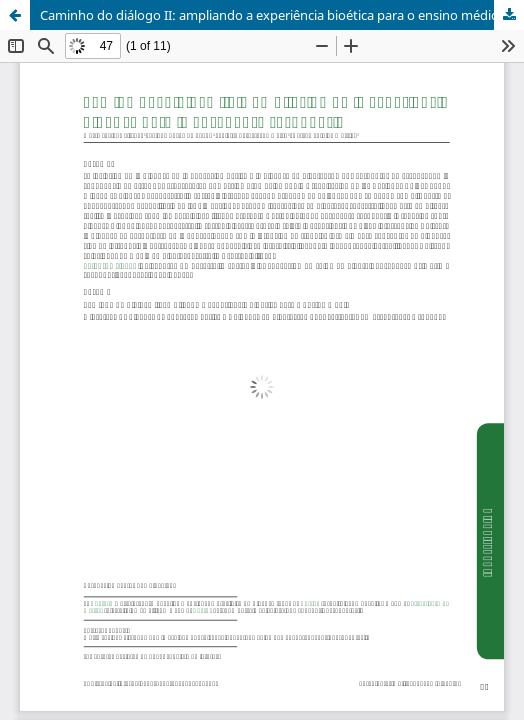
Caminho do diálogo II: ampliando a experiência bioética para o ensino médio (269, 15)
